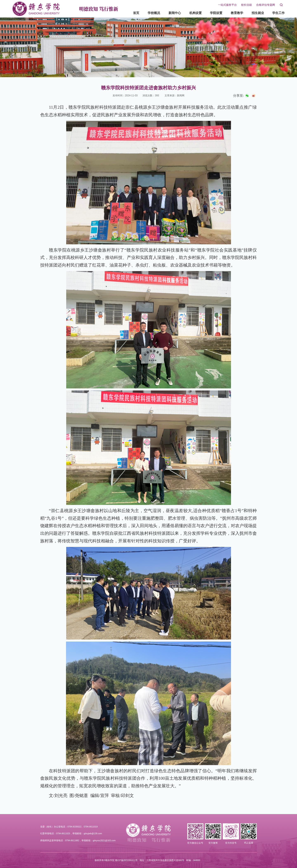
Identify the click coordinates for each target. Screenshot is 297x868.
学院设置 (212, 13)
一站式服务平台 (223, 5)
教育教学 (233, 13)
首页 (132, 13)
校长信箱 (243, 5)
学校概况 (150, 13)
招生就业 (254, 13)
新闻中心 (171, 13)
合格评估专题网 (262, 5)
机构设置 (191, 13)
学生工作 (275, 13)
